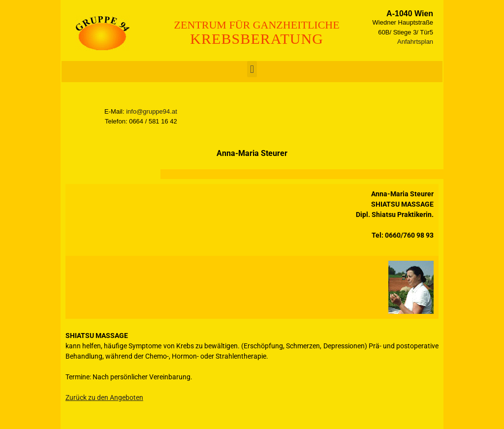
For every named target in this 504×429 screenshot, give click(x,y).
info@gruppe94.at (152, 111)
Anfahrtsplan (415, 42)
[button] (252, 69)
